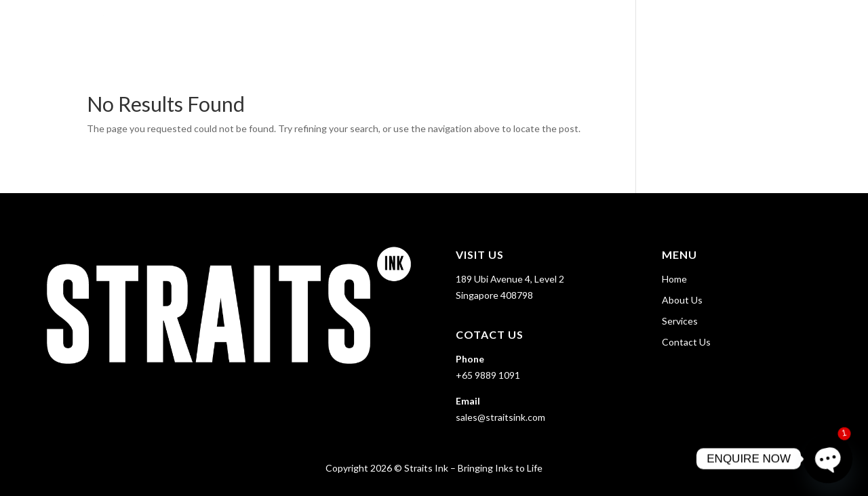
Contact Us (815, 27)
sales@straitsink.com (500, 417)
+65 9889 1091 (488, 375)
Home (612, 27)
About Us (667, 27)
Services (731, 27)
